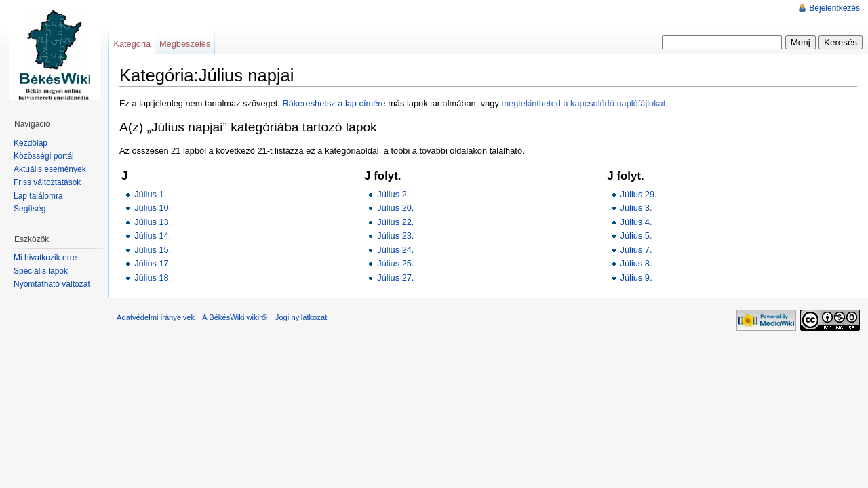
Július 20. (395, 208)
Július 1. (150, 194)
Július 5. (636, 236)
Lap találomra (38, 196)
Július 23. (395, 236)
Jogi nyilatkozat (301, 317)
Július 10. (153, 208)
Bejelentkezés (834, 8)
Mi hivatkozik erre (45, 258)
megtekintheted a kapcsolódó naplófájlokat (583, 103)
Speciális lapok (41, 271)
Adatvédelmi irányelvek (156, 317)
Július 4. (636, 222)
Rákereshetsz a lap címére (334, 103)
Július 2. (393, 194)
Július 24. (395, 250)
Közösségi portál (44, 156)
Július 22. (395, 222)
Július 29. (639, 194)
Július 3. (636, 208)
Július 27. (395, 278)
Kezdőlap (31, 143)
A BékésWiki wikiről (235, 317)
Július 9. (636, 278)
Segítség (29, 209)
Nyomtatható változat (52, 284)
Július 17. (153, 263)
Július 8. (636, 263)
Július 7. (636, 250)
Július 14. (153, 236)
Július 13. (153, 222)
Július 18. (153, 278)
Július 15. (153, 250)
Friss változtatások (47, 182)
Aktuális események (50, 169)
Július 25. (395, 263)
